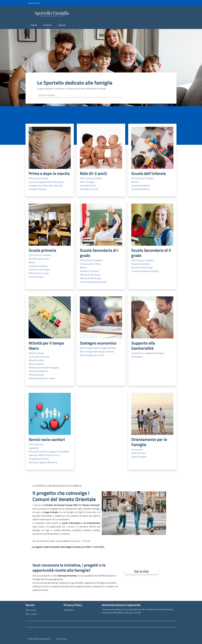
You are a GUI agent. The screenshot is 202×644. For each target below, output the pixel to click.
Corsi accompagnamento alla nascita (46, 182)
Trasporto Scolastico (38, 266)
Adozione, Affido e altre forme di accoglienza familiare (44, 457)
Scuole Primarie (36, 277)
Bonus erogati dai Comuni (92, 355)
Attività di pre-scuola (39, 273)
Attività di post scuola (39, 259)
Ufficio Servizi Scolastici (143, 178)
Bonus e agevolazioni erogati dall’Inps (98, 348)
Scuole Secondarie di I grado (93, 282)
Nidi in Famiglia (87, 182)
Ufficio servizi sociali (38, 178)
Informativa (69, 610)
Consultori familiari (38, 189)
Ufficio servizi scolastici (91, 178)
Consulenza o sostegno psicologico (148, 353)
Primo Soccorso (36, 444)
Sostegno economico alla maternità (46, 186)
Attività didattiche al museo (42, 378)
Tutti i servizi (31, 610)
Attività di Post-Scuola (91, 278)
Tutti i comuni (31, 614)
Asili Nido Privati (88, 186)
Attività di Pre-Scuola (90, 275)
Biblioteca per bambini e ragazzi (44, 367)
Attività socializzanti (38, 371)
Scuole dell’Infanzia (140, 189)
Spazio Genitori (138, 453)
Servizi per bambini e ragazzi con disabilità (49, 452)
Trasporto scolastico (141, 186)
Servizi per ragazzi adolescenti (43, 462)
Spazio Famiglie (139, 457)
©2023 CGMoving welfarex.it (39, 639)
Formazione (137, 357)
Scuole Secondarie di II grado (145, 271)
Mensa (135, 182)
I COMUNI (86, 541)
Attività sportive (36, 364)
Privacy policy (62, 639)
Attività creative (36, 360)
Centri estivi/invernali (39, 357)
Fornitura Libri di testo (39, 270)
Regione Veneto (34, 3)
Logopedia (33, 448)
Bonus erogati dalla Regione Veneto (97, 352)
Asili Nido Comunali (89, 189)
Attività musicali (36, 375)
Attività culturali (36, 353)
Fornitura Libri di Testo (90, 264)
